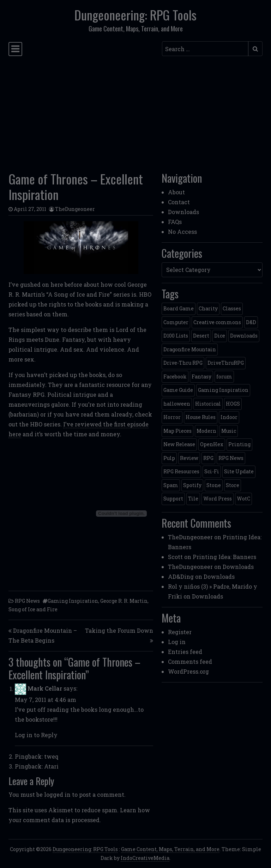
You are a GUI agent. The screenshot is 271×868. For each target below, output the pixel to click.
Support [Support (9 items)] (173, 499)
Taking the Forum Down (119, 630)
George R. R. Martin (124, 601)
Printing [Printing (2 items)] (239, 444)
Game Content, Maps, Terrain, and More (170, 849)
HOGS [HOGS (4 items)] (233, 404)
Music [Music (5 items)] (229, 431)
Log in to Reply (36, 735)
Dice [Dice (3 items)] (220, 336)
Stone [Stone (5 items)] (214, 485)
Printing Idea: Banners (224, 557)
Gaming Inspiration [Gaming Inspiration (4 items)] (223, 390)
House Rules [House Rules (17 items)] (201, 417)
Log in (177, 642)
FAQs (175, 222)
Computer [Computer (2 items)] (176, 322)
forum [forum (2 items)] (224, 377)
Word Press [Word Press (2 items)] (218, 499)
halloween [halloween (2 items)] (177, 404)
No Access (182, 232)
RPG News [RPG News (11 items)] (231, 458)
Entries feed (185, 652)
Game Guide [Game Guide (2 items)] (178, 390)
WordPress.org (188, 671)
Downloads (183, 212)
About (176, 192)
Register (180, 632)
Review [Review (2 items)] (189, 458)
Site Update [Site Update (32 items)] (239, 471)
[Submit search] (255, 49)
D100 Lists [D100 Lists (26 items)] (176, 336)
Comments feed (190, 661)
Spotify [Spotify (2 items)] (192, 485)
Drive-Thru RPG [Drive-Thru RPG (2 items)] (183, 363)
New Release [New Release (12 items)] (179, 444)
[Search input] (205, 49)
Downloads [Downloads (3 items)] (244, 336)
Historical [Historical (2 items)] (208, 404)
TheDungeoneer (75, 209)
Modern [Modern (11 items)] (206, 431)
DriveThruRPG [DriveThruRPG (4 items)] (226, 363)
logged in (57, 794)
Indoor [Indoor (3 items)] (229, 417)
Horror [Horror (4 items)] (172, 417)
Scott (175, 557)
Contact (179, 202)
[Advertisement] (135, 112)
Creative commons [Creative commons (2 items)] (217, 322)
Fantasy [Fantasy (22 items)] (201, 377)
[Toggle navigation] (15, 49)
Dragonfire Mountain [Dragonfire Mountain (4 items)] (190, 349)
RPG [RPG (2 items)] (208, 458)
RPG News (27, 601)
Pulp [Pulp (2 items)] (169, 458)
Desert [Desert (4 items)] (201, 336)
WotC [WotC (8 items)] (243, 499)
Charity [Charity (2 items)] (208, 308)
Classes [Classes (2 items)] (232, 308)
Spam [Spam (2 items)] (171, 485)
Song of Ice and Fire (33, 609)
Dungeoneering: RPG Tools (135, 15)
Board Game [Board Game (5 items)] (179, 308)
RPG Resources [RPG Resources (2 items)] (181, 471)
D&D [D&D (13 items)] (251, 322)
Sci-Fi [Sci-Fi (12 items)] (212, 471)
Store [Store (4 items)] (233, 485)
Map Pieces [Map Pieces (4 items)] (177, 431)
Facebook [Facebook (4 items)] (175, 377)
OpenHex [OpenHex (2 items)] (212, 444)
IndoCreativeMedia (145, 858)
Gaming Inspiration (73, 601)
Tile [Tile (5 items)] (193, 499)
